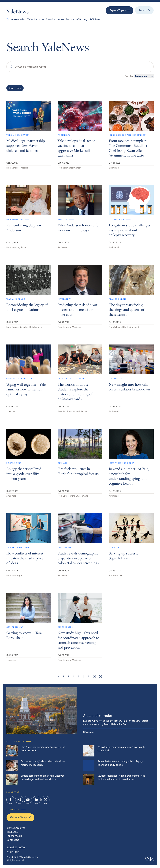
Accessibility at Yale (16, 847)
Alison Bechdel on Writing (73, 19)
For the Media (14, 836)
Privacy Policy (13, 852)
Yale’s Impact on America (41, 19)
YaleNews (17, 12)
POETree (95, 19)
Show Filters (15, 88)
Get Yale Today (20, 817)
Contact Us (13, 840)
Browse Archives (16, 828)
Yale (149, 860)
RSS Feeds (12, 832)
